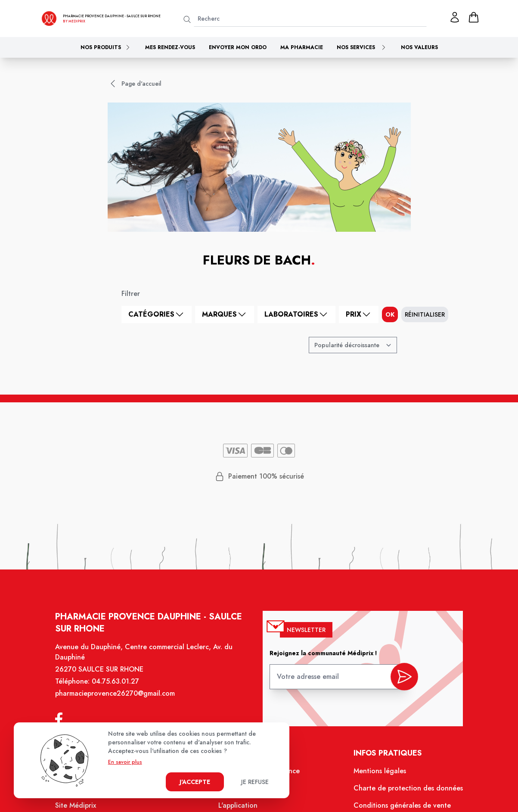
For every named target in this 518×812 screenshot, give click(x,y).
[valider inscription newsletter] (399, 681)
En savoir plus (125, 762)
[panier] (474, 17)
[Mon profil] (455, 17)
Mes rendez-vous (170, 47)
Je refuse (255, 782)
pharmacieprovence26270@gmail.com (119, 700)
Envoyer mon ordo (238, 47)
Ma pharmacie (302, 47)
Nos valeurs (419, 47)
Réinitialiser (425, 314)
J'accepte (195, 782)
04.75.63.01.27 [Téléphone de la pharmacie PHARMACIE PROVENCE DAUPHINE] (120, 688)
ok (390, 314)
